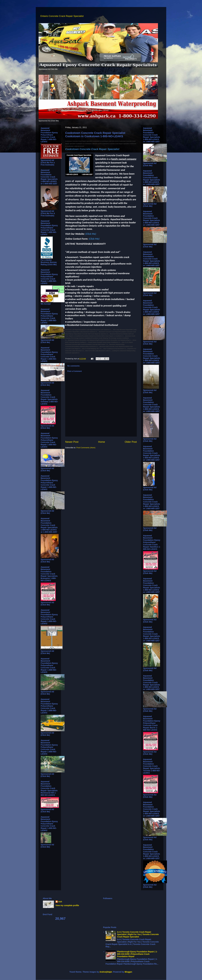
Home (102, 442)
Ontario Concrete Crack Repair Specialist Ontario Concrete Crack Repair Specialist (43, 13)
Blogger (128, 972)
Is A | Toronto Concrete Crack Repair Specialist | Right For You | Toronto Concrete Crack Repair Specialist (138, 934)
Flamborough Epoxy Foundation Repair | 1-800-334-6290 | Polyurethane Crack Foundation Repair (137, 954)
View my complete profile (67, 905)
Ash (60, 902)
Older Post (131, 442)
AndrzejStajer (106, 972)
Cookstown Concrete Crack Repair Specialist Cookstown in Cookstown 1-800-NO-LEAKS (95, 134)
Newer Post (72, 442)
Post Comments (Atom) (86, 448)
